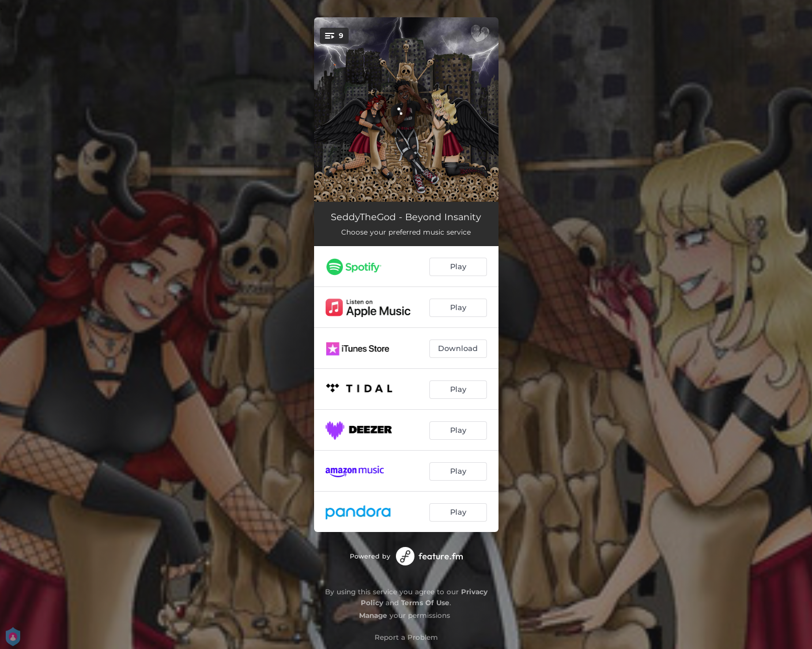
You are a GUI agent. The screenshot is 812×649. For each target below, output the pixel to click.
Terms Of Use (425, 603)
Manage (373, 615)
